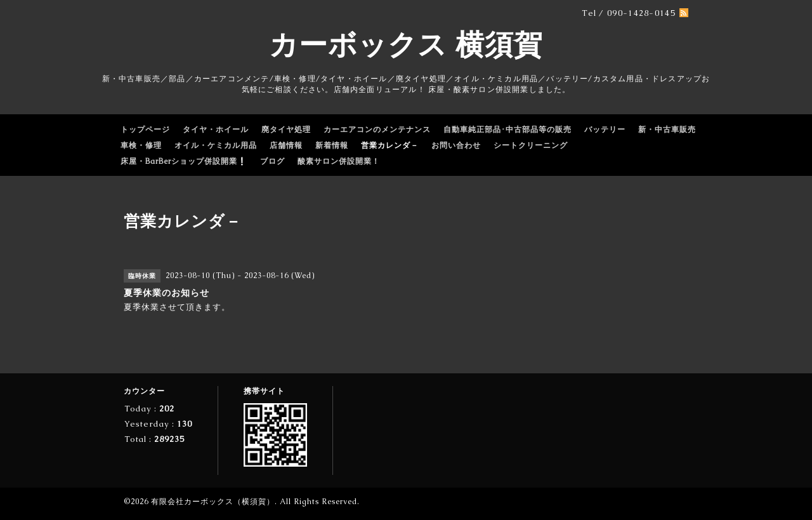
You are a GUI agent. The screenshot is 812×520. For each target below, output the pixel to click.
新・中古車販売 (667, 130)
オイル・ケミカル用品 (216, 145)
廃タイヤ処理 (286, 130)
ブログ (272, 161)
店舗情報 (286, 145)
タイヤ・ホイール (216, 130)
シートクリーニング (531, 145)
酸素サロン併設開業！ (339, 161)
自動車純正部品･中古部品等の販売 (507, 130)
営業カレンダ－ (390, 145)
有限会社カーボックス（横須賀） (213, 502)
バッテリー (605, 130)
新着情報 (332, 145)
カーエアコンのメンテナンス (377, 130)
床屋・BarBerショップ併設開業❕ (184, 161)
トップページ (145, 130)
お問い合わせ (456, 145)
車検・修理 (141, 145)
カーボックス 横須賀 (406, 44)
